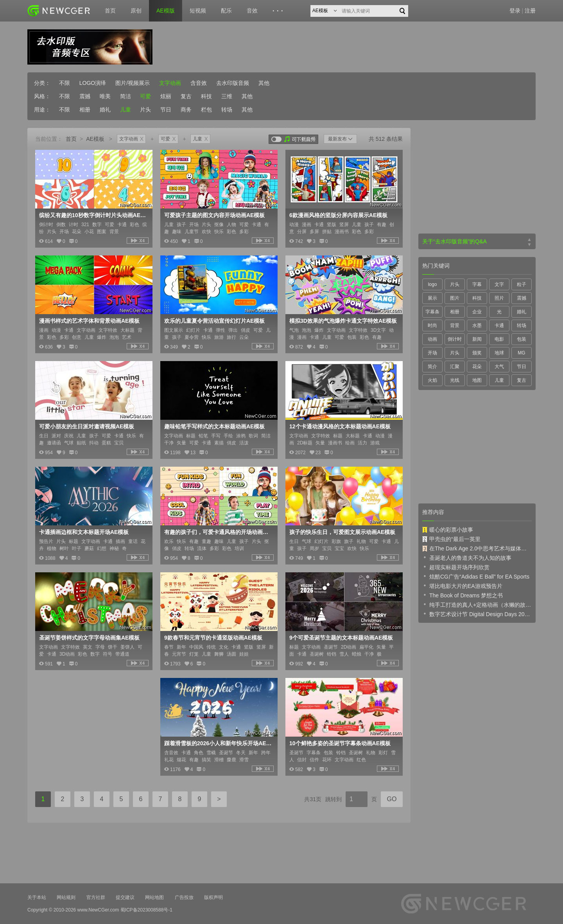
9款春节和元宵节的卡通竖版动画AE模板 (213, 638)
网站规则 (66, 897)
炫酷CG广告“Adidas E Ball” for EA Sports (476, 576)
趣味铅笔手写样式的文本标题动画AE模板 (214, 426)
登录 (515, 11)
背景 (455, 325)
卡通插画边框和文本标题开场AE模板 (84, 532)
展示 (432, 298)
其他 (264, 83)
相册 (85, 110)
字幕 (477, 284)
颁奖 (477, 353)
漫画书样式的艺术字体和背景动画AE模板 (89, 321)
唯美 (105, 96)
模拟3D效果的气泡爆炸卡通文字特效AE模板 (343, 321)
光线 (455, 380)
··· (279, 11)
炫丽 (166, 96)
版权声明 (213, 897)
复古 (186, 96)
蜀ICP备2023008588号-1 (146, 910)
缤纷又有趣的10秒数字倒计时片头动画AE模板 (93, 215)
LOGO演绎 (93, 83)
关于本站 (37, 897)
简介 (432, 367)
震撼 (85, 96)
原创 (136, 11)
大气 (499, 367)
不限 (65, 83)
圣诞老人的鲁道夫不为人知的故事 (467, 557)
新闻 (477, 339)
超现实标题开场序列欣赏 (456, 567)
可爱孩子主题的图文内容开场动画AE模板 (214, 215)
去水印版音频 (233, 83)
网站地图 (154, 897)
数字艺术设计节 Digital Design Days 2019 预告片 (477, 614)
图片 (455, 298)
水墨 (477, 325)
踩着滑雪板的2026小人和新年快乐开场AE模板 (218, 743)
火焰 (432, 380)
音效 (252, 11)
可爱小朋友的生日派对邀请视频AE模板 (87, 426)
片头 (145, 110)
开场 (432, 353)
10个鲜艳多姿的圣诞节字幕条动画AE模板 (340, 743)
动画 (432, 339)
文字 (499, 284)
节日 (166, 110)
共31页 (313, 799)
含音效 (199, 83)
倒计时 (455, 339)
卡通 (499, 325)
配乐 (226, 11)
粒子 (522, 284)
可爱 (145, 96)
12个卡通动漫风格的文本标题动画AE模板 (340, 426)
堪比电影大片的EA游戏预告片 (462, 586)
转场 (227, 110)
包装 (522, 339)
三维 (227, 96)
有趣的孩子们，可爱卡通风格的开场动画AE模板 (218, 532)
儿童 (126, 110)
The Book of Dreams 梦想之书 (463, 595)
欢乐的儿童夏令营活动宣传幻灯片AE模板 (214, 321)
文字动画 (170, 83)
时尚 (432, 325)
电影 (499, 339)
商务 (186, 110)
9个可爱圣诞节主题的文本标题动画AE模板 (341, 638)
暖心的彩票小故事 (448, 530)
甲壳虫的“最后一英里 (451, 539)
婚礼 (105, 110)
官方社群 (96, 897)
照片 (499, 298)
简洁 (126, 96)
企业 (477, 312)
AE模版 (166, 11)
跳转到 (333, 799)
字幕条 (432, 312)
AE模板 (95, 139)
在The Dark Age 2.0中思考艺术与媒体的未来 (477, 548)
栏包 (206, 110)
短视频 (198, 11)
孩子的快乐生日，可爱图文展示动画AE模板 (342, 532)
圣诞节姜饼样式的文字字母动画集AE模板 (89, 638)
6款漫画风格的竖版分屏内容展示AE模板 (338, 215)
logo (433, 284)
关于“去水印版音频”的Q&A (455, 241)
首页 (110, 11)
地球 (499, 353)
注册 (530, 11)
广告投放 (184, 897)
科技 (206, 96)
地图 (477, 380)
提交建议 (125, 897)
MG (521, 353)
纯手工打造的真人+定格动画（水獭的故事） (477, 604)
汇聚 (455, 367)
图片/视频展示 (133, 83)
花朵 (477, 367)
